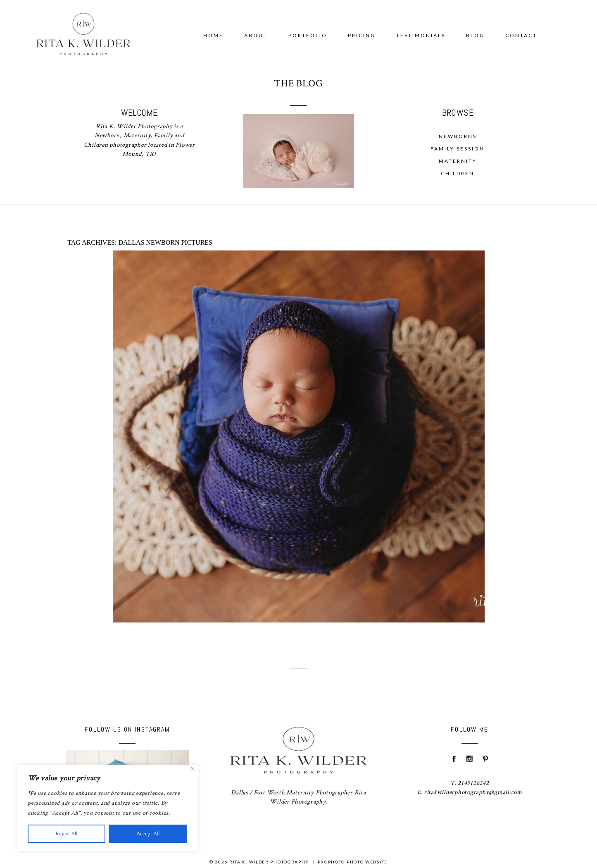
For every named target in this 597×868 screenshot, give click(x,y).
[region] (107, 808)
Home (213, 35)
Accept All (148, 834)
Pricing (362, 35)
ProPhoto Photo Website (353, 862)
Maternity (458, 161)
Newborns (458, 136)
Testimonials (421, 35)
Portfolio (308, 35)
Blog (475, 35)
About (256, 35)
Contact (521, 35)
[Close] (193, 769)
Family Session (458, 149)
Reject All (66, 834)
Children (458, 173)
